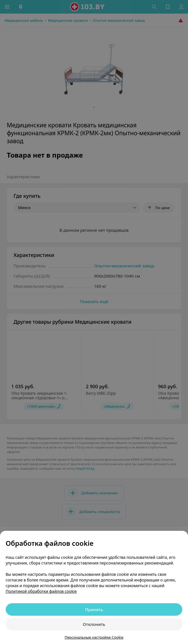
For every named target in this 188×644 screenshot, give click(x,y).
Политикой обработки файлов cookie (41, 591)
